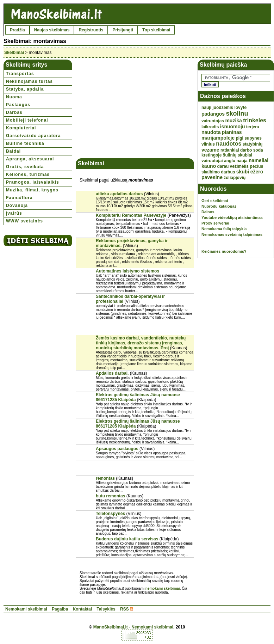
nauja (242, 161)
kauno (209, 166)
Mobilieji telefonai (27, 120)
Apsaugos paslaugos (117, 449)
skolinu (237, 114)
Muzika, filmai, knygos (32, 190)
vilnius (208, 144)
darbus (228, 172)
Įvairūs (14, 213)
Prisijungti (123, 30)
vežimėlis (239, 166)
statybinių (253, 144)
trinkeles (255, 120)
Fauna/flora (19, 198)
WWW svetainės (24, 221)
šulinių (230, 155)
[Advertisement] (135, 109)
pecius (256, 166)
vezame (210, 150)
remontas (105, 478)
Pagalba (60, 609)
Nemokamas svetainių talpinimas (232, 234)
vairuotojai (212, 161)
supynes (253, 138)
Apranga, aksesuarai (30, 159)
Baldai (13, 151)
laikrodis (210, 127)
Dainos (208, 212)
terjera (253, 127)
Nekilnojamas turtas (29, 81)
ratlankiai (230, 150)
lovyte (240, 108)
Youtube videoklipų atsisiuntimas (232, 217)
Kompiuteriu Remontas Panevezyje (131, 215)
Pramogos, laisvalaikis (33, 182)
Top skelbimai (156, 30)
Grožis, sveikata (25, 167)
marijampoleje (218, 138)
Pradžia (17, 30)
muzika (233, 121)
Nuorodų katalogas (219, 206)
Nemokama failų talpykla (224, 229)
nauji (206, 108)
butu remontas (110, 496)
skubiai (245, 155)
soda (258, 150)
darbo (246, 150)
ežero (257, 172)
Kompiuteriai (21, 128)
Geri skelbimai (215, 201)
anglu (230, 161)
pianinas (232, 132)
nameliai (259, 160)
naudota (211, 132)
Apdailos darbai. (112, 373)
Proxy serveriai (215, 223)
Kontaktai (82, 609)
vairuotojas (213, 121)
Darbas (14, 112)
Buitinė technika (25, 143)
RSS (124, 609)
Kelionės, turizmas (28, 174)
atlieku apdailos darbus (119, 194)
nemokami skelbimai (163, 588)
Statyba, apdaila (25, 89)
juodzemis (223, 108)
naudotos (229, 144)
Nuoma (14, 97)
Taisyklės (106, 609)
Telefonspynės (110, 514)
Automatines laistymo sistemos (127, 271)
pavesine (212, 177)
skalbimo (211, 172)
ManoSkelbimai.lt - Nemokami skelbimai (133, 627)
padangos (213, 114)
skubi (243, 172)
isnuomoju (233, 127)
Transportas (20, 74)
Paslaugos (18, 105)
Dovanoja (17, 206)
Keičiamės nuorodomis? (224, 251)
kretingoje (211, 155)
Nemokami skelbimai (26, 609)
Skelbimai (14, 53)
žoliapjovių (235, 178)
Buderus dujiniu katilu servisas (127, 539)
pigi (240, 138)
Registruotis (91, 30)
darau (223, 166)
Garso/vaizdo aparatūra (33, 136)
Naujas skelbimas (52, 30)
